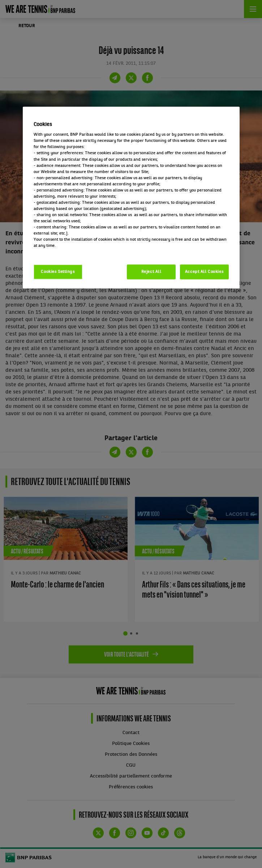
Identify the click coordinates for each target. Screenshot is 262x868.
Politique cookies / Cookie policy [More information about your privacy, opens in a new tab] (65, 252)
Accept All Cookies (204, 271)
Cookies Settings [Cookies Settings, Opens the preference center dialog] (58, 271)
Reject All (151, 271)
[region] (131, 197)
